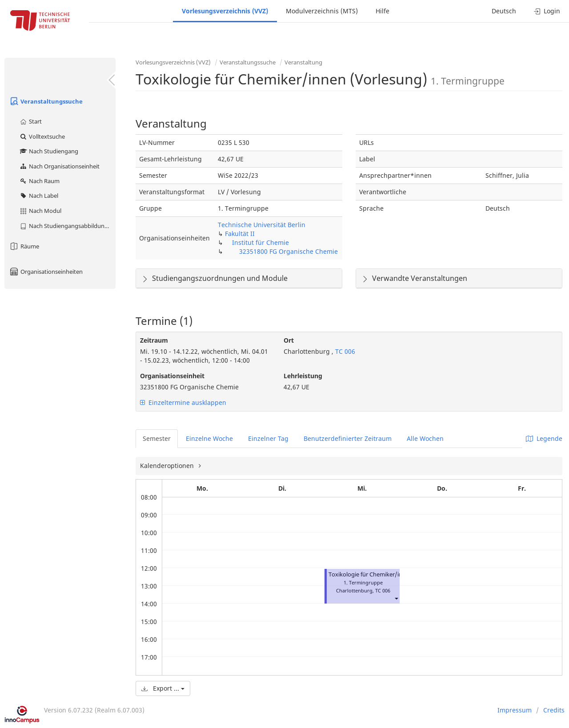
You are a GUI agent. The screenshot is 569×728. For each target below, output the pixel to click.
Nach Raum (39, 181)
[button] (396, 598)
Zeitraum (154, 340)
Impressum (515, 710)
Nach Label (39, 196)
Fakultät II (240, 234)
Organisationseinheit (172, 376)
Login (547, 11)
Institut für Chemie (260, 242)
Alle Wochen (425, 438)
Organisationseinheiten (46, 272)
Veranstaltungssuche (46, 101)
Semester (157, 438)
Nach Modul (40, 211)
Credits (554, 710)
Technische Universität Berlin (262, 225)
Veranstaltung (303, 62)
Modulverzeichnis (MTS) (322, 11)
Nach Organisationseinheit (59, 166)
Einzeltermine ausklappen (183, 402)
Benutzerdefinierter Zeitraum (348, 438)
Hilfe (383, 11)
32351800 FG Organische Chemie (289, 251)
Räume (24, 246)
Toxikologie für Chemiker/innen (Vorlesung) (387, 574)
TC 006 (344, 351)
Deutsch (504, 11)
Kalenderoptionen (168, 466)
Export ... (163, 688)
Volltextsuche (42, 136)
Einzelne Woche (209, 438)
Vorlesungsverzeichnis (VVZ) (225, 11)
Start (30, 121)
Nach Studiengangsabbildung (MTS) (67, 226)
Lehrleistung (303, 376)
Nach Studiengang (49, 151)
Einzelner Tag (268, 438)
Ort (289, 340)
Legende (544, 438)
